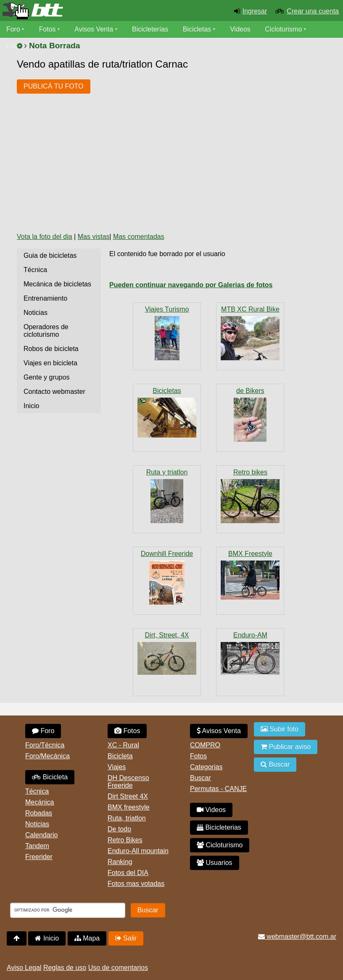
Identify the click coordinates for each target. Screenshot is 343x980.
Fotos (47, 29)
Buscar (201, 778)
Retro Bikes (125, 840)
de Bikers (250, 391)
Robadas (39, 813)
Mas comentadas (139, 237)
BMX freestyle (129, 807)
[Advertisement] (170, 162)
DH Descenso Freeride (128, 782)
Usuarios (215, 863)
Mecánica (40, 802)
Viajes (117, 767)
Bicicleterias (219, 827)
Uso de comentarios (118, 968)
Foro (13, 29)
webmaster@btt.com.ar (297, 937)
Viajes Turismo (167, 309)
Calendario (41, 835)
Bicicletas (198, 29)
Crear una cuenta (313, 11)
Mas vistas (94, 237)
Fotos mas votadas (136, 884)
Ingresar (255, 11)
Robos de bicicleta (51, 349)
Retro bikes (250, 472)
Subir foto (280, 729)
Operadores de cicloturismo (46, 331)
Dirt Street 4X (128, 796)
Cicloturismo (284, 29)
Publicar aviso (286, 747)
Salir (126, 938)
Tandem (37, 846)
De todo (119, 829)
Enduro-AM (250, 635)
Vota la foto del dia (45, 237)
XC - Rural (123, 745)
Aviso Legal (24, 968)
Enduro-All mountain (138, 851)
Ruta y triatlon (167, 472)
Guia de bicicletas (50, 255)
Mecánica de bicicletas (57, 284)
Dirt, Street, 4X (167, 635)
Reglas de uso (65, 968)
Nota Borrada (55, 46)
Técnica (35, 270)
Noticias (36, 313)
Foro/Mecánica (47, 756)
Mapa (87, 938)
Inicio (31, 406)
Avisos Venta (94, 29)
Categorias (206, 767)
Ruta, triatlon (127, 818)
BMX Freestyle (250, 554)
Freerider (39, 857)
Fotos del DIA (128, 873)
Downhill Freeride (167, 554)
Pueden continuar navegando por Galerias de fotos (191, 285)
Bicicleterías (150, 29)
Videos (241, 29)
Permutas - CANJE (218, 789)
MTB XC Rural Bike (250, 309)
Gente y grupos (46, 377)
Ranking (120, 862)
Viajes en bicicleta (50, 363)
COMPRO (205, 745)
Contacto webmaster (54, 392)
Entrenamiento (45, 298)
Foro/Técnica (45, 745)
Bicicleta (50, 777)
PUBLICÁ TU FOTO (54, 86)
